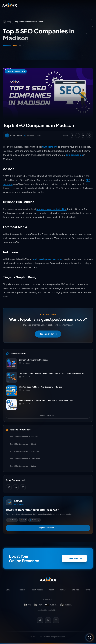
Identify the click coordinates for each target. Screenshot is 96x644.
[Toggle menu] (91, 5)
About (51, 591)
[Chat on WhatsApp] (89, 637)
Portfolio (23, 591)
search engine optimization (51, 209)
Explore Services (48, 528)
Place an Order (48, 334)
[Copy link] (89, 136)
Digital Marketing (16, 72)
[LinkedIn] (48, 622)
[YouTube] (56, 622)
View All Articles (48, 416)
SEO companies (74, 155)
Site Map (75, 591)
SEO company (50, 147)
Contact (63, 591)
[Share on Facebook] (72, 136)
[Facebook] (40, 622)
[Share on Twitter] (78, 136)
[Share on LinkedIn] (83, 136)
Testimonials (38, 591)
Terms (87, 591)
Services (10, 591)
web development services (48, 259)
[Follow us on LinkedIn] (16, 487)
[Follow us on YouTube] (23, 487)
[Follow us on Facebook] (9, 487)
